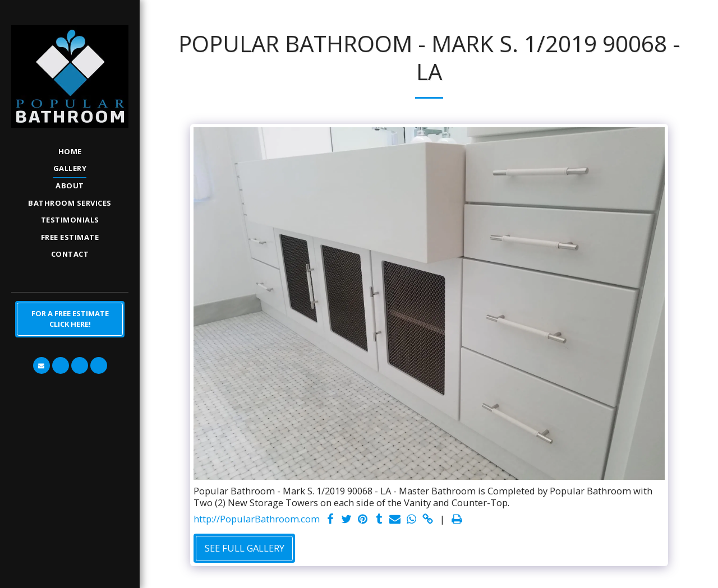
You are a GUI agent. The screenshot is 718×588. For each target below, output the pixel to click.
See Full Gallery (245, 548)
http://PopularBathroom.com (257, 519)
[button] (42, 365)
